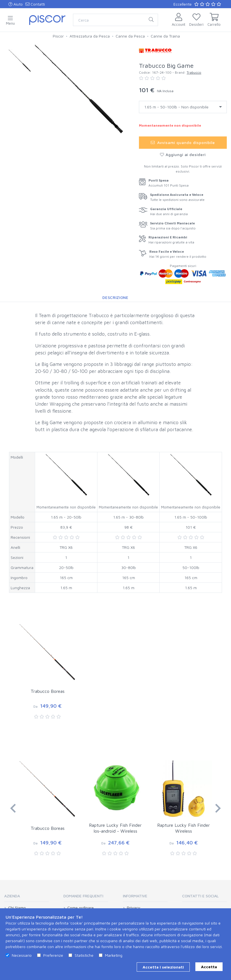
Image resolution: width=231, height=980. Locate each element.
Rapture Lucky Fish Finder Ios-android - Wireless (115, 828)
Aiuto (16, 4)
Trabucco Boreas (48, 691)
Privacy (134, 908)
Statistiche (84, 955)
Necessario (22, 955)
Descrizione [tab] (116, 297)
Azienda (12, 896)
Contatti (35, 4)
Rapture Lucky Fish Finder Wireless (184, 828)
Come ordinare (81, 908)
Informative (135, 896)
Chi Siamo (17, 908)
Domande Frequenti (83, 896)
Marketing (114, 955)
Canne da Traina (165, 36)
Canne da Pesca (130, 36)
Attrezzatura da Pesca (90, 36)
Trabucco (194, 72)
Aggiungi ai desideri (183, 155)
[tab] (27, 898)
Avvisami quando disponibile (183, 142)
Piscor (58, 36)
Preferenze (53, 955)
